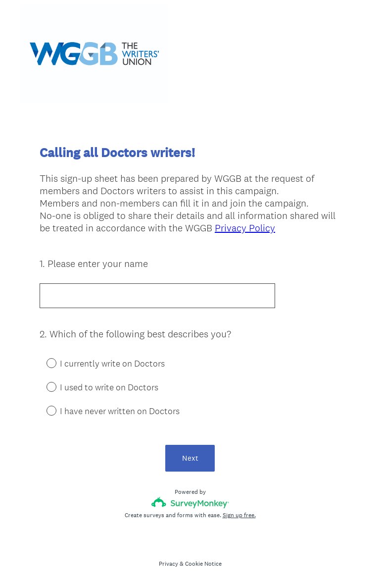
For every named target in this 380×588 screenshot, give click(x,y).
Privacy (168, 564)
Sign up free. (239, 515)
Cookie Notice (203, 564)
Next (190, 458)
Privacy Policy (245, 228)
